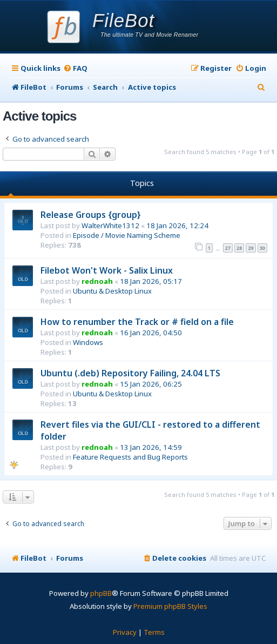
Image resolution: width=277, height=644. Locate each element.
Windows (88, 342)
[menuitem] (75, 68)
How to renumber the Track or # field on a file (137, 322)
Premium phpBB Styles (170, 606)
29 (251, 248)
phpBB (101, 593)
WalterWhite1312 (110, 225)
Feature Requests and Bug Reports (130, 457)
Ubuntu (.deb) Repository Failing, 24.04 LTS (130, 373)
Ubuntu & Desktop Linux (112, 291)
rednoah (97, 281)
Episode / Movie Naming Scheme (127, 235)
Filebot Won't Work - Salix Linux (107, 270)
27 (228, 248)
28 (239, 248)
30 (262, 248)
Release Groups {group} (91, 215)
